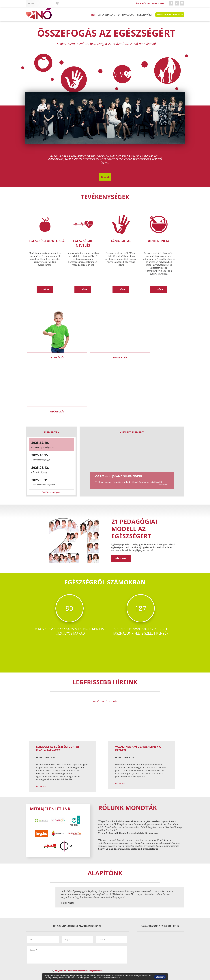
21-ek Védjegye (108, 15)
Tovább (45, 290)
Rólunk (105, 177)
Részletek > (163, 424)
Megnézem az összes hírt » (105, 640)
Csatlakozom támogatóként (155, 958)
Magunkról (58, 958)
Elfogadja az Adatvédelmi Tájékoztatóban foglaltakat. (79, 909)
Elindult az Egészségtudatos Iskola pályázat (58, 688)
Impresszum (113, 958)
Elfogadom (160, 977)
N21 (95, 15)
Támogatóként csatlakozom (149, 3)
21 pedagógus (126, 15)
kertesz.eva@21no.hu (103, 922)
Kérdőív (106, 961)
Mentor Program (95, 958)
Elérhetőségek (75, 958)
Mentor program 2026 (170, 15)
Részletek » (41, 725)
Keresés (58, 3)
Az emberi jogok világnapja (119, 415)
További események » (51, 431)
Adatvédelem (130, 958)
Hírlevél (177, 958)
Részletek (121, 498)
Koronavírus (145, 15)
